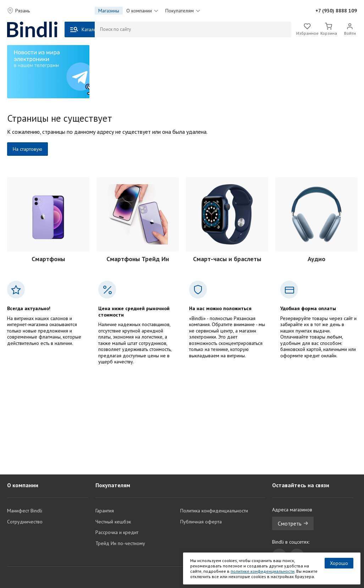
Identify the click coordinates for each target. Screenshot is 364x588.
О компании (142, 11)
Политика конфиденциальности (214, 511)
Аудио (316, 259)
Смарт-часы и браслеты (227, 259)
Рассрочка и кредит (117, 532)
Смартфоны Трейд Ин (138, 259)
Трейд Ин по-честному (120, 543)
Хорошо (339, 563)
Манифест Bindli (25, 511)
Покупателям (183, 11)
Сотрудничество (25, 522)
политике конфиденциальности (263, 571)
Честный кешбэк (113, 522)
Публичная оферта (201, 522)
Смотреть (293, 523)
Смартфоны (48, 259)
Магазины (109, 11)
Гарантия (105, 511)
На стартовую (27, 149)
